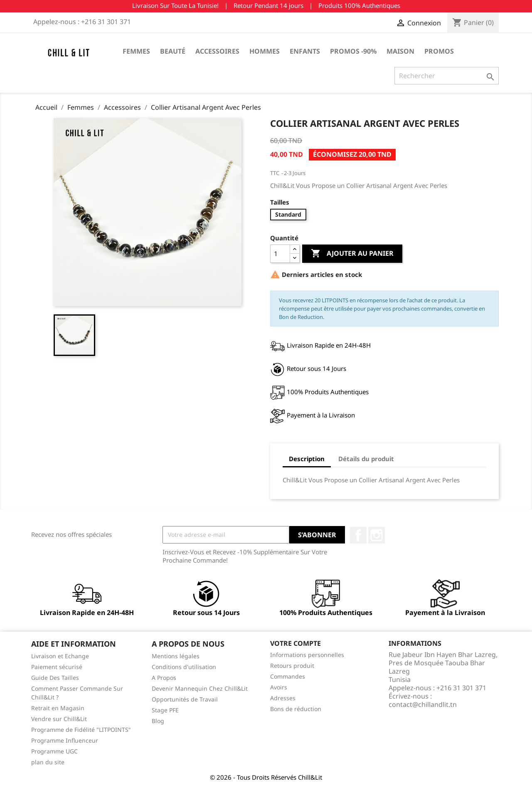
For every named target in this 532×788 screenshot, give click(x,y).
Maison (400, 51)
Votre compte (296, 643)
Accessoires (217, 51)
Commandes (288, 676)
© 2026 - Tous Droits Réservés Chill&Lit (266, 777)
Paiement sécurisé (57, 667)
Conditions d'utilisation (184, 667)
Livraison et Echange (60, 656)
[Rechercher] (447, 76)
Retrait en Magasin (58, 708)
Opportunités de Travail (185, 699)
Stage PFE (165, 710)
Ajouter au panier (352, 254)
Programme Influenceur (65, 740)
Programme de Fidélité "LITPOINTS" (81, 730)
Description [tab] (307, 459)
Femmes (136, 51)
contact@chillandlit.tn (423, 704)
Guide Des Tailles (55, 678)
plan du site (48, 762)
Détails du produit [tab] (366, 459)
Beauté (173, 51)
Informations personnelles (307, 655)
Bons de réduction (296, 709)
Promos (439, 51)
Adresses (283, 698)
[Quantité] (280, 254)
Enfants (305, 51)
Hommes (265, 51)
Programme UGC (54, 751)
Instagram (377, 535)
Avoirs (279, 687)
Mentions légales (176, 656)
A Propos (164, 678)
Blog (158, 721)
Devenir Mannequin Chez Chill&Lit (200, 688)
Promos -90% (353, 51)
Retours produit (292, 666)
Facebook (358, 535)
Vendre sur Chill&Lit (59, 719)
